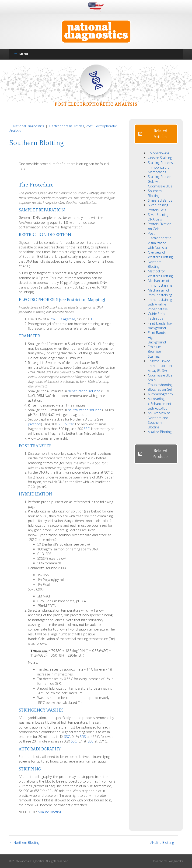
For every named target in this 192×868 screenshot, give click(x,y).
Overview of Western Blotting (160, 255)
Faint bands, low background (160, 326)
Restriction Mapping (85, 300)
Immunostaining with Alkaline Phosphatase (160, 304)
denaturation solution (84, 391)
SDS (83, 737)
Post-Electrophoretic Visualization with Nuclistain (159, 241)
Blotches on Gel (160, 389)
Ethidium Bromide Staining (155, 352)
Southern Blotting (155, 193)
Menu (21, 54)
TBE (94, 319)
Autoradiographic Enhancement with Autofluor (160, 403)
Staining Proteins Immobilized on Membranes (160, 167)
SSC (87, 429)
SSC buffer (66, 424)
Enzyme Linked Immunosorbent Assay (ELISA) (160, 366)
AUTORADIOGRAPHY (40, 749)
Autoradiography (160, 394)
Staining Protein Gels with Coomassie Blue (160, 181)
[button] (156, 134)
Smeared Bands (160, 200)
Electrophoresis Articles (67, 126)
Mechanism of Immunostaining (160, 283)
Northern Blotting (155, 264)
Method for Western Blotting (160, 273)
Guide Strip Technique (156, 316)
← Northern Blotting (24, 843)
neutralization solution (85, 410)
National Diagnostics (29, 126)
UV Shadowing (159, 153)
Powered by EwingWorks (167, 861)
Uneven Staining (160, 158)
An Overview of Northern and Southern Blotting (159, 420)
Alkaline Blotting (50, 812)
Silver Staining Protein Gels (158, 207)
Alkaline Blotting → (164, 843)
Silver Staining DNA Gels (158, 217)
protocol (35, 424)
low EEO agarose (62, 319)
